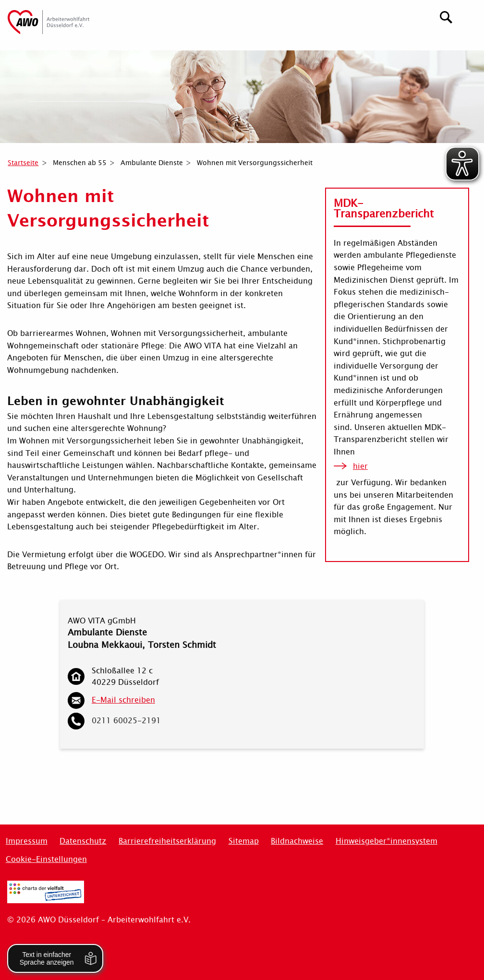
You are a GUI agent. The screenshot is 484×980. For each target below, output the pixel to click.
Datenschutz (83, 841)
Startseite (23, 163)
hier (360, 466)
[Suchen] (446, 16)
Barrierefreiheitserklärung (167, 841)
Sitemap (244, 841)
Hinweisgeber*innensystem (387, 841)
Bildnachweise (297, 841)
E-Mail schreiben (123, 700)
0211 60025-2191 (126, 721)
